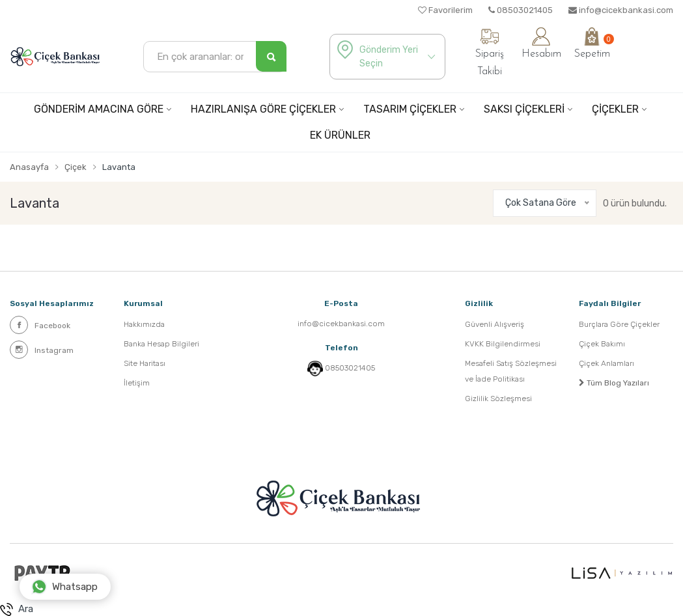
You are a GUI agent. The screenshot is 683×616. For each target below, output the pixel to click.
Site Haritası (145, 363)
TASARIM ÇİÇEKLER (410, 109)
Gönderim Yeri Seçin (389, 57)
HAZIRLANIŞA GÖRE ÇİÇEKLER (263, 109)
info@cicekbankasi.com (621, 10)
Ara (17, 609)
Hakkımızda (144, 324)
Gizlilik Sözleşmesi (498, 399)
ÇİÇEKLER (615, 109)
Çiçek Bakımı (602, 344)
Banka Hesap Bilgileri (161, 344)
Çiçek (76, 167)
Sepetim (592, 43)
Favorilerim (445, 10)
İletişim (137, 383)
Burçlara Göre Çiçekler (619, 324)
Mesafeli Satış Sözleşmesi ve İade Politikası (511, 371)
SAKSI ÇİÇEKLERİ (524, 109)
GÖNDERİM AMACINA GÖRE (99, 109)
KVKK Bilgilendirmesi (503, 344)
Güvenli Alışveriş (495, 324)
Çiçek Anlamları (606, 363)
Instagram (42, 350)
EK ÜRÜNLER (340, 135)
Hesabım (541, 43)
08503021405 (521, 10)
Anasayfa (29, 167)
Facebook (40, 325)
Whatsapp (64, 587)
